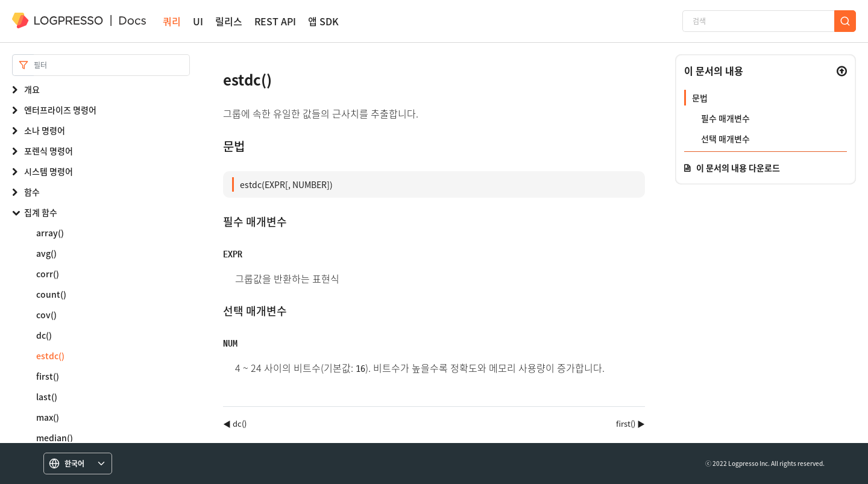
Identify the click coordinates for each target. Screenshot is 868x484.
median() (55, 438)
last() (47, 397)
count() (51, 294)
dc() (44, 335)
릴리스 (229, 21)
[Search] (112, 65)
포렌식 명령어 (49, 151)
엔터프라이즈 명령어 (60, 110)
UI (198, 21)
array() (50, 233)
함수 (32, 192)
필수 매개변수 (725, 118)
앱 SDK (323, 21)
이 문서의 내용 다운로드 (738, 168)
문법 (700, 98)
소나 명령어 (45, 130)
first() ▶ (631, 423)
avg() (46, 253)
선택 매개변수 (725, 139)
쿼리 (172, 21)
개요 (32, 89)
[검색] (758, 21)
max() (48, 417)
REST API (275, 21)
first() (48, 376)
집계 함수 (41, 212)
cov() (46, 315)
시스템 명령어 (49, 171)
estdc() (50, 356)
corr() (48, 274)
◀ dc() (235, 423)
